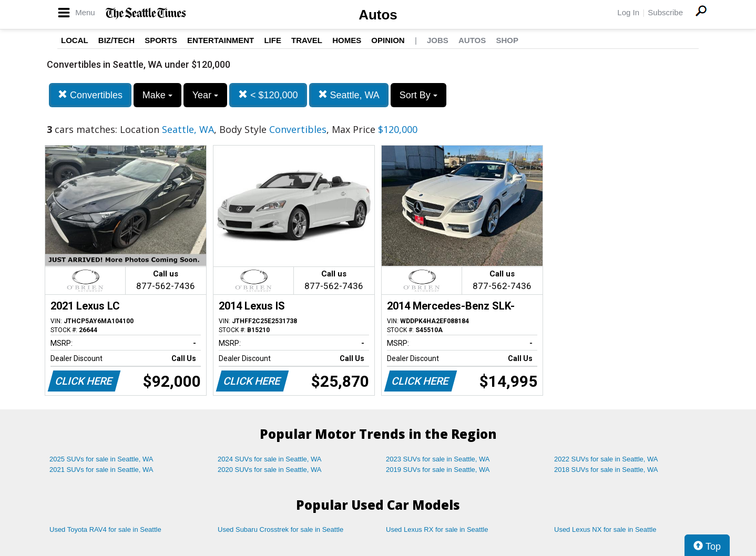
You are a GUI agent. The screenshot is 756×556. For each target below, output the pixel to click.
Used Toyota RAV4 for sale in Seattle (105, 529)
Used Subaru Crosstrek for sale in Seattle (280, 529)
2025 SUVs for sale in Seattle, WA (101, 459)
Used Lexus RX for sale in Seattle (437, 529)
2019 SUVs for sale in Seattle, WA (438, 470)
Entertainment (221, 40)
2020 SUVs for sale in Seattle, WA (270, 470)
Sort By (418, 95)
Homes (347, 40)
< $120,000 (268, 95)
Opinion (388, 40)
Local (75, 40)
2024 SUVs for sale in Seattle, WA (270, 459)
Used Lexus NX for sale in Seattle (605, 529)
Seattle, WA (349, 95)
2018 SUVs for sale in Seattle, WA (606, 470)
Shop (507, 40)
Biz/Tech (116, 40)
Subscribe (665, 12)
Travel (307, 40)
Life (273, 40)
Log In (628, 12)
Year (205, 95)
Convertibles (90, 95)
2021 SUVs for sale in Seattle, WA (101, 470)
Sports (161, 40)
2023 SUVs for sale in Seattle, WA (438, 459)
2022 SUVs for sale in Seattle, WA (606, 459)
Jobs (438, 40)
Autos (378, 15)
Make (157, 95)
